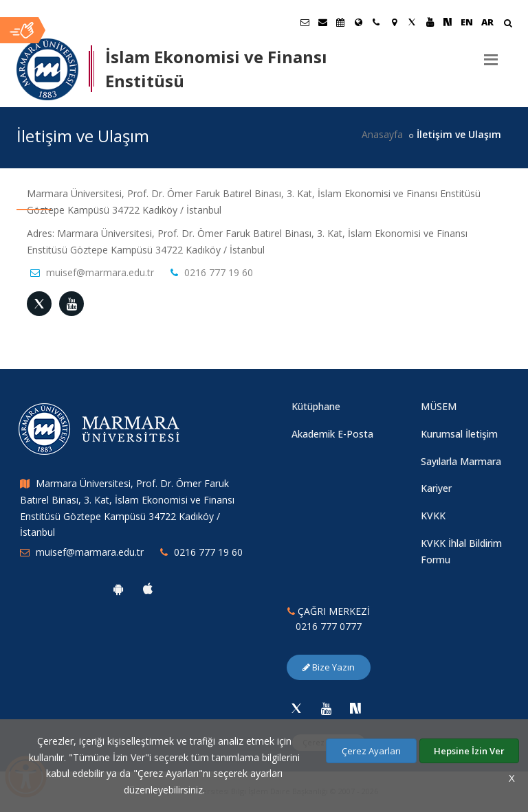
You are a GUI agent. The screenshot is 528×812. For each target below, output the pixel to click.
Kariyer (436, 488)
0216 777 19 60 (219, 272)
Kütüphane (316, 406)
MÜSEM (439, 406)
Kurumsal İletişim (459, 434)
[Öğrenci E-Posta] (305, 22)
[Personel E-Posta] (322, 22)
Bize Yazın (329, 667)
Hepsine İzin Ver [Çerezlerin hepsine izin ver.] (469, 751)
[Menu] (491, 54)
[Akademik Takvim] (340, 22)
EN (467, 22)
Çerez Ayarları (371, 751)
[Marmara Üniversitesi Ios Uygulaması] (148, 589)
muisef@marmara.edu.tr (100, 272)
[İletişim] (376, 22)
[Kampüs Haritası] (394, 22)
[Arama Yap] (508, 24)
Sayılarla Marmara (461, 461)
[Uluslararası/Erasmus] (358, 22)
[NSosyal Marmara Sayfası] (448, 22)
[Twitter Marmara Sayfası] (412, 22)
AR (487, 22)
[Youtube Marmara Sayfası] (430, 22)
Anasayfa (382, 134)
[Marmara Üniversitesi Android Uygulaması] (118, 589)
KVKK (433, 516)
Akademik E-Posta (332, 434)
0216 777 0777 (329, 626)
